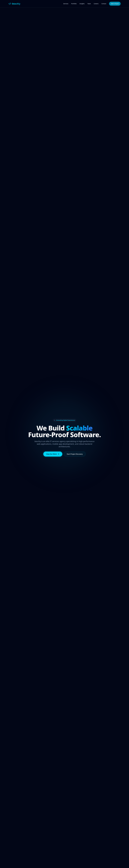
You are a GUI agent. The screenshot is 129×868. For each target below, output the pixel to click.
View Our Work (53, 454)
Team (89, 4)
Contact (104, 4)
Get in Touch (115, 4)
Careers (96, 4)
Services (66, 4)
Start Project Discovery (75, 454)
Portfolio (74, 4)
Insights (82, 4)
